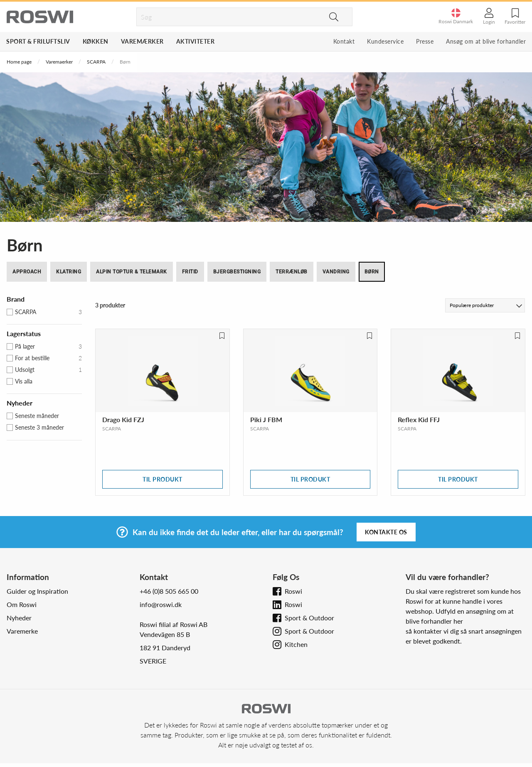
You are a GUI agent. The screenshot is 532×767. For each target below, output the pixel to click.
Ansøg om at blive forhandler (486, 41)
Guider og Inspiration (37, 591)
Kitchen (296, 644)
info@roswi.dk (161, 604)
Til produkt (163, 479)
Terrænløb (292, 272)
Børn (372, 272)
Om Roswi (22, 604)
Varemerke (22, 631)
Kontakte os (386, 532)
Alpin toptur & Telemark (132, 272)
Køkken (96, 41)
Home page (19, 62)
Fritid (190, 272)
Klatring (69, 272)
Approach (27, 272)
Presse (425, 41)
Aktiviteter (196, 41)
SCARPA (96, 62)
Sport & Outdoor (309, 618)
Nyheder (19, 618)
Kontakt (344, 41)
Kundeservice (385, 41)
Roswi (293, 591)
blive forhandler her (434, 621)
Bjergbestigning (237, 272)
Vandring (336, 272)
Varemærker (142, 41)
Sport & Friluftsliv (38, 41)
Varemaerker (59, 62)
